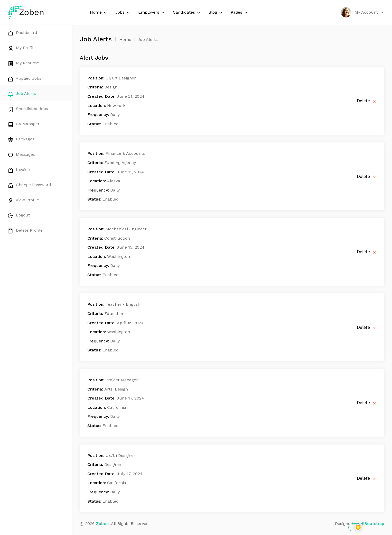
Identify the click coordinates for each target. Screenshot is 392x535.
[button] (363, 12)
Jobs (123, 12)
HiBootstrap (372, 524)
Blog (216, 12)
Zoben (102, 524)
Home (99, 12)
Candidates (187, 12)
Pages (239, 12)
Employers (152, 12)
